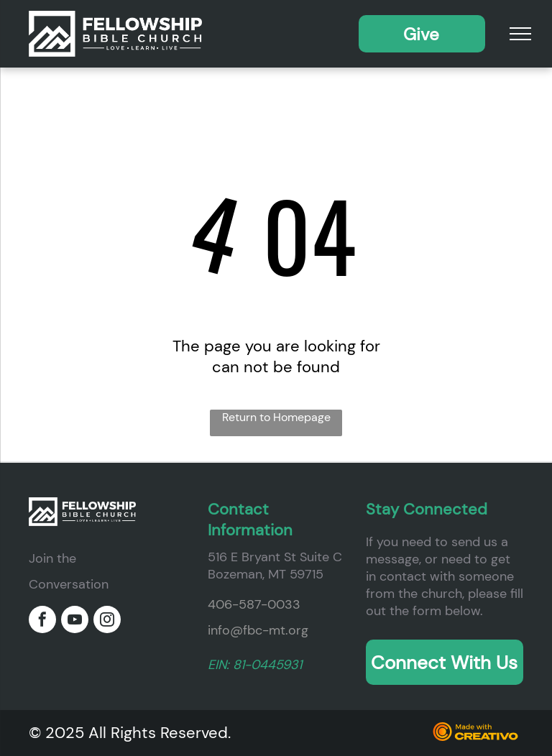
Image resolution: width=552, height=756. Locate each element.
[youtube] (75, 621)
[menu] (520, 34)
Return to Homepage (276, 417)
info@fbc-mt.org (258, 630)
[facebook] (42, 621)
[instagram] (107, 621)
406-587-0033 (254, 604)
